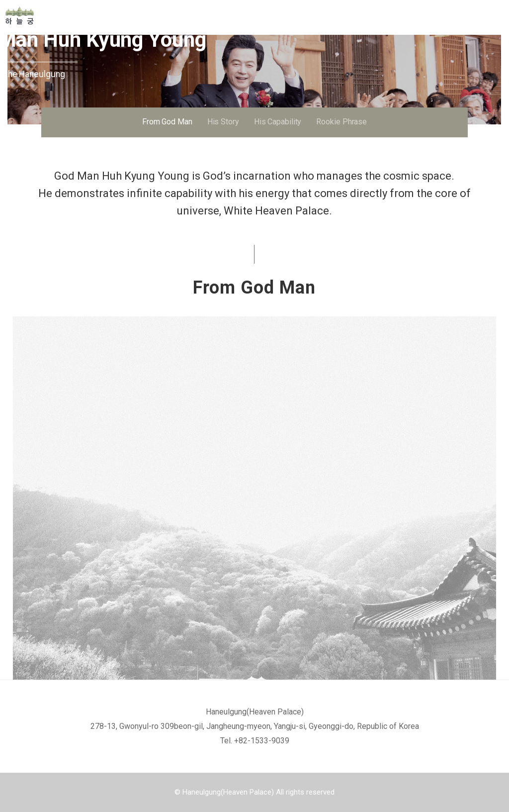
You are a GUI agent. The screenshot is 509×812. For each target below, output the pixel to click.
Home (60, 15)
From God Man (167, 122)
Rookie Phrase (341, 122)
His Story (223, 122)
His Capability (278, 122)
